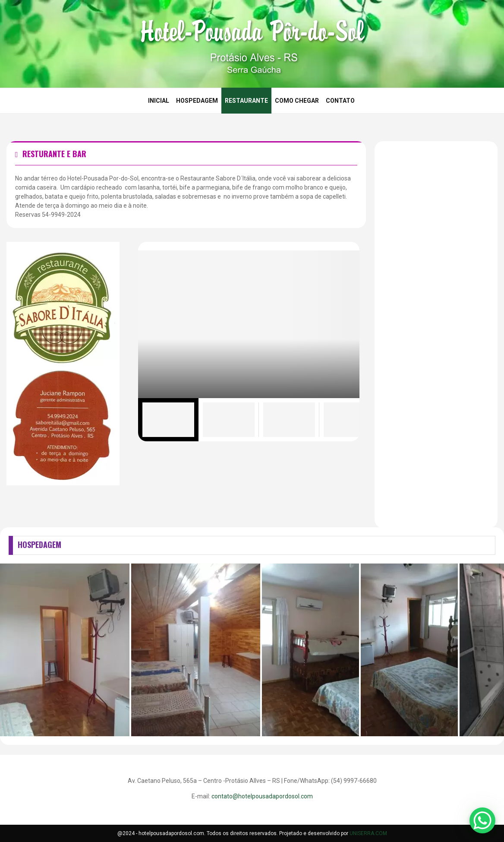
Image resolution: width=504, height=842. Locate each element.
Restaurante (246, 101)
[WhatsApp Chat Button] (482, 820)
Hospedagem (197, 101)
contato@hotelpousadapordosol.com (262, 796)
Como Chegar (297, 101)
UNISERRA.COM (368, 833)
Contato (340, 101)
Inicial (159, 101)
